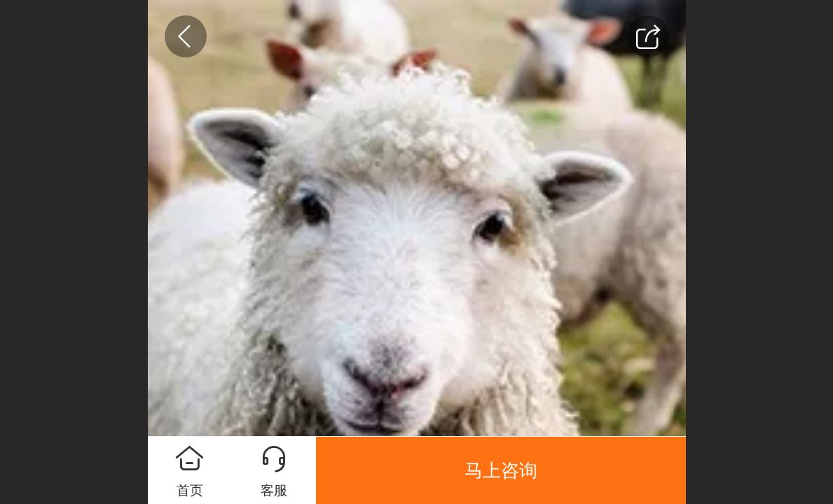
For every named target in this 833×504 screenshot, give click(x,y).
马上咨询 (501, 470)
